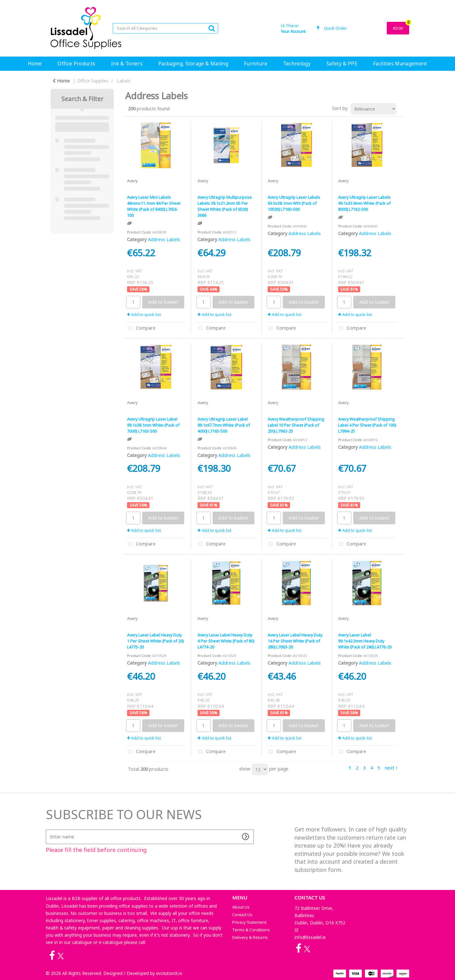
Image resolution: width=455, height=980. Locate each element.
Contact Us (242, 915)
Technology (297, 64)
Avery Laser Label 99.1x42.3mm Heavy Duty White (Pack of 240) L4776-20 (365, 641)
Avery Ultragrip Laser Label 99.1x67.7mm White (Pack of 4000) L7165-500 (224, 425)
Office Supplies (93, 81)
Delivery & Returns (250, 937)
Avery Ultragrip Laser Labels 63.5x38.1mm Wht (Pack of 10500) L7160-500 (294, 203)
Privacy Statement (249, 922)
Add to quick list (144, 314)
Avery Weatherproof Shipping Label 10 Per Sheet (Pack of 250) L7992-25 (296, 425)
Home (35, 64)
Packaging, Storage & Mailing (193, 64)
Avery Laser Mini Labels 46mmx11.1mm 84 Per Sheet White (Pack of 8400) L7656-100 (154, 206)
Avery (132, 181)
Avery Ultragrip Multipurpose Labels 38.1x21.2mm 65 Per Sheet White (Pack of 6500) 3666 (225, 206)
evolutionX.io (169, 973)
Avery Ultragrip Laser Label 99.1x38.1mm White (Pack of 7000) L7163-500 (153, 425)
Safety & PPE (342, 64)
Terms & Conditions (251, 930)
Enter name (48, 829)
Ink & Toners (127, 64)
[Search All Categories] (165, 28)
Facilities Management (400, 64)
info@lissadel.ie (310, 937)
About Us (241, 907)
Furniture (256, 64)
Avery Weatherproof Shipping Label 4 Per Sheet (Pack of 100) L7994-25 (367, 425)
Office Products (76, 64)
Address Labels (164, 239)
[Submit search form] (212, 28)
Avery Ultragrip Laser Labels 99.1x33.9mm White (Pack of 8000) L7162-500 (364, 203)
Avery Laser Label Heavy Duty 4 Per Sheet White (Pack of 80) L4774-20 (226, 641)
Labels (124, 81)
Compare (140, 329)
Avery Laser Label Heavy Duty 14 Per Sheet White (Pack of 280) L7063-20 (295, 641)
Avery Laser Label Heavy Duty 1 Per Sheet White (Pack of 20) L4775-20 (155, 641)
